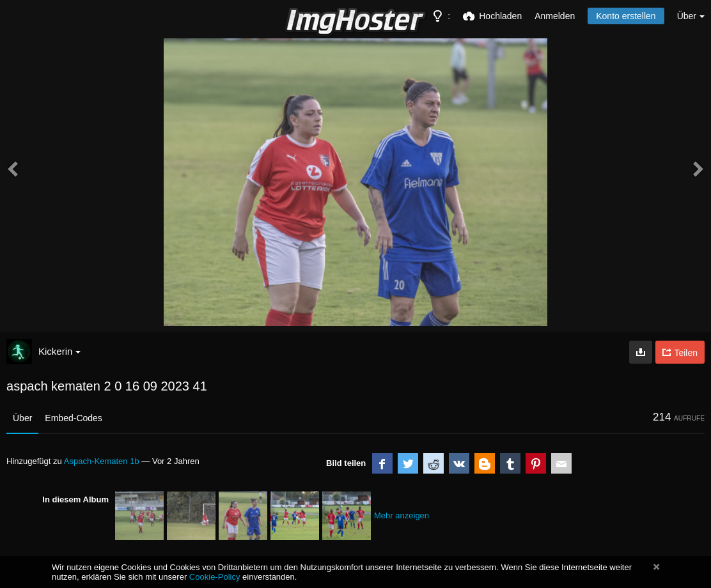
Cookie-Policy (215, 577)
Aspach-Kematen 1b (102, 461)
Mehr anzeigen (402, 515)
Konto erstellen (626, 16)
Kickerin (59, 351)
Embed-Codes (74, 418)
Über (22, 418)
